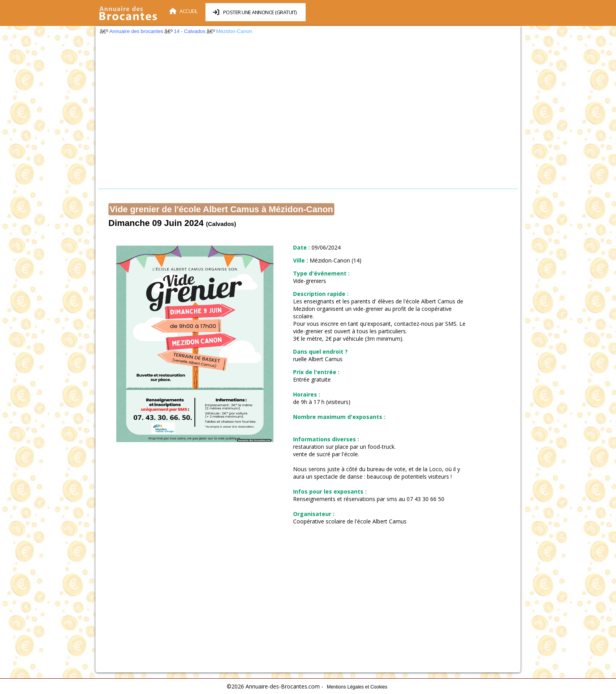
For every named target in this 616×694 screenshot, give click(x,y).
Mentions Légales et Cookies (357, 687)
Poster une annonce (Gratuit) (255, 12)
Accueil (183, 11)
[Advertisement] (308, 114)
